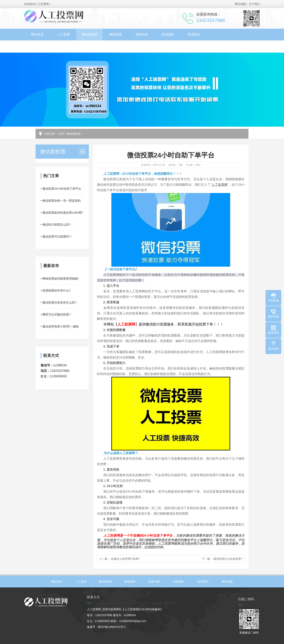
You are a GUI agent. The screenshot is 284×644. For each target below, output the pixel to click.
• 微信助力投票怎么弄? (56, 225)
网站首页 (37, 34)
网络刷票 (116, 34)
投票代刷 (142, 34)
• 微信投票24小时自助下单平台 (61, 189)
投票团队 (168, 34)
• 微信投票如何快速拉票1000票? (62, 213)
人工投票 (63, 34)
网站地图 (240, 4)
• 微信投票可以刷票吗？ (56, 236)
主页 (61, 134)
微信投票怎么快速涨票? (228, 559)
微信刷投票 (90, 34)
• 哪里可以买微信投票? (56, 314)
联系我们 (194, 34)
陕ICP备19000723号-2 (112, 627)
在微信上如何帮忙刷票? (125, 559)
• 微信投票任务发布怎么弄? (59, 302)
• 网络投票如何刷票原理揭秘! (60, 279)
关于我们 (254, 4)
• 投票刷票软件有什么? (56, 290)
